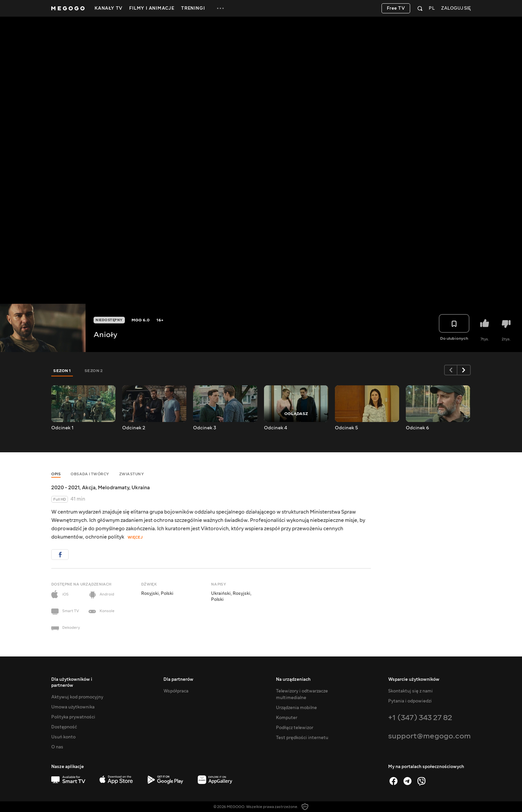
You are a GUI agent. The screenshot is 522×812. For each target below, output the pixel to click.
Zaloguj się (456, 8)
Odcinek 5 (346, 428)
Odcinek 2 (134, 428)
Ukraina (141, 488)
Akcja (89, 488)
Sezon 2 (94, 371)
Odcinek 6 (417, 428)
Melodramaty (114, 488)
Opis (56, 474)
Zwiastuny (132, 474)
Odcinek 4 (275, 428)
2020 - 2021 (65, 488)
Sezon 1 (62, 371)
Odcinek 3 (205, 428)
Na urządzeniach (293, 679)
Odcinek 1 (62, 428)
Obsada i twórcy (90, 474)
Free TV (396, 8)
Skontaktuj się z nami (410, 691)
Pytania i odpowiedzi (410, 701)
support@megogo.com (429, 736)
